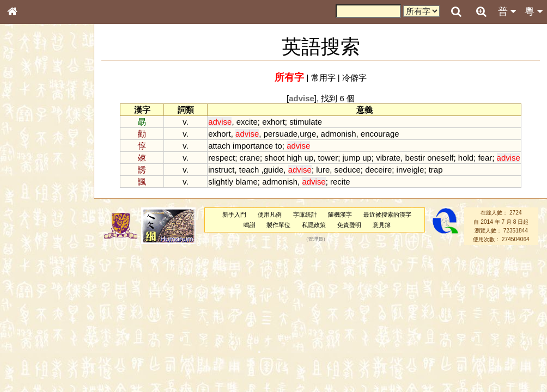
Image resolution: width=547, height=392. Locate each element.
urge (308, 134)
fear (485, 158)
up (309, 158)
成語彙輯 (27, 354)
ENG (48, 120)
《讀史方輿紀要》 (40, 345)
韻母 (37, 286)
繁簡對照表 (30, 364)
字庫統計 (305, 215)
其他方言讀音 (33, 306)
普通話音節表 (33, 296)
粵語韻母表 (30, 234)
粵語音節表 (30, 213)
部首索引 (27, 145)
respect (221, 158)
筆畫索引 (27, 155)
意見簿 (382, 225)
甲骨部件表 (30, 165)
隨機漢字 (340, 215)
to (278, 146)
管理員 (316, 240)
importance (253, 146)
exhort (273, 122)
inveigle (411, 170)
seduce (348, 170)
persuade (281, 134)
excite (247, 122)
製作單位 (278, 225)
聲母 (22, 286)
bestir (415, 158)
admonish (339, 134)
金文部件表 (30, 175)
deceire (378, 170)
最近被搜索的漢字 (387, 215)
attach (219, 146)
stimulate (306, 122)
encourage (380, 134)
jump (351, 158)
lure (323, 170)
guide (274, 170)
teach (249, 170)
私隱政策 (314, 225)
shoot (274, 158)
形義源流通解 (33, 185)
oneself (440, 158)
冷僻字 (354, 78)
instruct (221, 170)
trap (436, 170)
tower (328, 158)
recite (340, 182)
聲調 (52, 286)
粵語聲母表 (30, 223)
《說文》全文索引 (40, 335)
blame (247, 182)
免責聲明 (349, 225)
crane (250, 158)
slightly (221, 182)
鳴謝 (250, 225)
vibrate (388, 158)
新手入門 (234, 215)
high (294, 158)
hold (466, 158)
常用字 (323, 78)
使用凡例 (270, 215)
